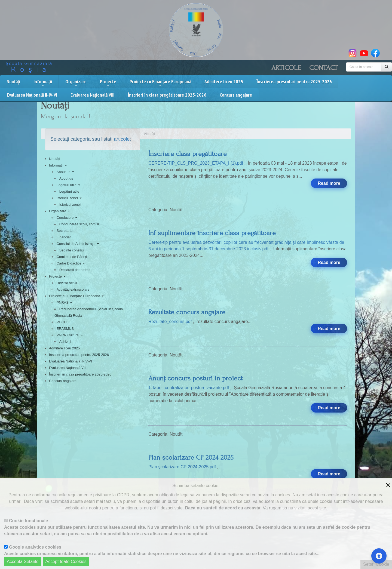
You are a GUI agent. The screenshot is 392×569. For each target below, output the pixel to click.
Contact (324, 68)
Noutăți (13, 81)
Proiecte (108, 83)
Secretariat (65, 231)
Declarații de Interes (75, 270)
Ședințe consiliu (72, 250)
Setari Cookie (376, 564)
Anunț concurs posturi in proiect (195, 378)
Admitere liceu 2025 (224, 81)
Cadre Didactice (71, 263)
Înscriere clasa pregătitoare (188, 154)
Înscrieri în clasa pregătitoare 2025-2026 (167, 95)
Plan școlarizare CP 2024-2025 (191, 457)
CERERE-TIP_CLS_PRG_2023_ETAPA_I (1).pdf (196, 163)
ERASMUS (65, 329)
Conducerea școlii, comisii (79, 224)
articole (122, 139)
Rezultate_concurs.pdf (171, 322)
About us (65, 172)
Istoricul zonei (69, 198)
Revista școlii (67, 283)
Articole (286, 68)
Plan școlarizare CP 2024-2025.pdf (183, 467)
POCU (62, 322)
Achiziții (65, 342)
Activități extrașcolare (73, 289)
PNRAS (65, 302)
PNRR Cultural (70, 335)
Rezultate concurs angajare (187, 312)
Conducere (67, 218)
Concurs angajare (236, 95)
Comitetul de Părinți (72, 257)
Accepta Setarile (23, 562)
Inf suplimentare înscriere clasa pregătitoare (212, 233)
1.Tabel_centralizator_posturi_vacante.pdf (189, 388)
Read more (329, 183)
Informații (43, 83)
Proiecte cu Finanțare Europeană (160, 83)
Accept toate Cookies (66, 562)
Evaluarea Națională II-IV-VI (32, 95)
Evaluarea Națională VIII (92, 95)
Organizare (76, 83)
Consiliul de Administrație (78, 244)
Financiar (64, 237)
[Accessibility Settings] (379, 556)
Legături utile (68, 185)
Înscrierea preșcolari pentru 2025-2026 (294, 81)
